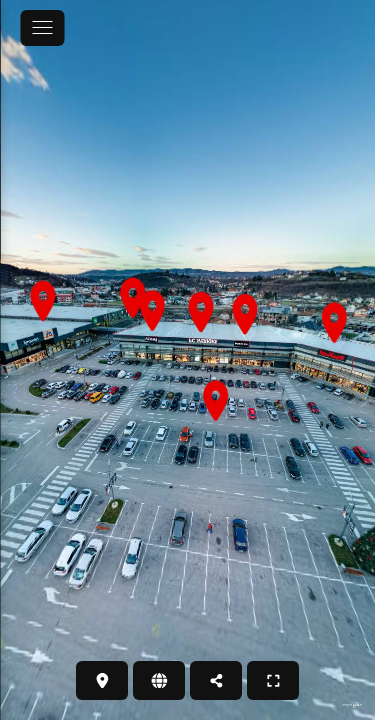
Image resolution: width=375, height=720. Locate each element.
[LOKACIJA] (102, 680)
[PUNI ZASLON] (273, 680)
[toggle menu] (42, 28)
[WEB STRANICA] (159, 680)
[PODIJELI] (216, 680)
